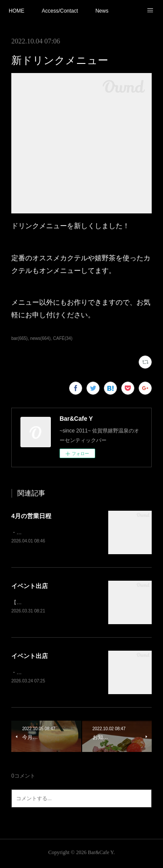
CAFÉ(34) (63, 338)
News (102, 11)
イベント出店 (30, 586)
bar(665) (20, 338)
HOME (17, 11)
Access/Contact (60, 11)
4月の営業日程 (31, 516)
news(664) (40, 338)
